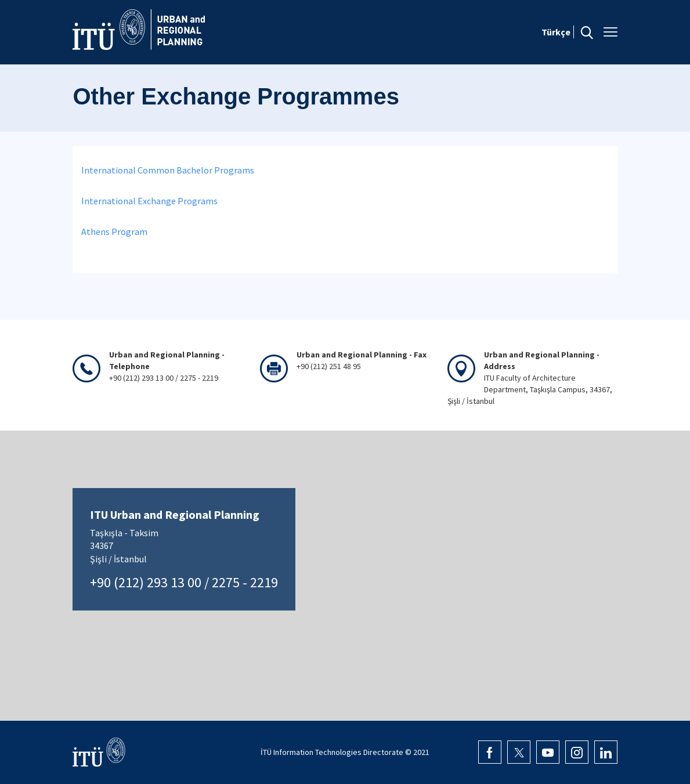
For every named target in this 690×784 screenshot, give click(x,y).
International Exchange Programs (149, 201)
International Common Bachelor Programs (168, 170)
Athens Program (114, 232)
